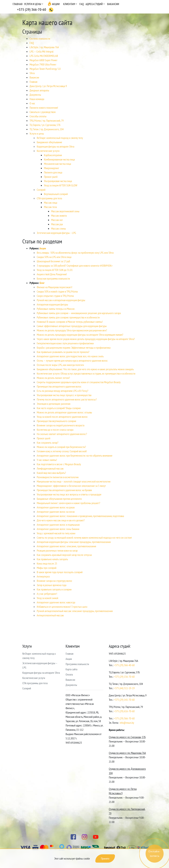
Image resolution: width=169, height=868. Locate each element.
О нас (32, 103)
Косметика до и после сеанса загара (55, 430)
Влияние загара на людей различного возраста (61, 425)
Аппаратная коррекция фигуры (52, 304)
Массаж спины (59, 228)
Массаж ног (57, 220)
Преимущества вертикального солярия (56, 421)
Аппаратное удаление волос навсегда (56, 602)
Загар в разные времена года (52, 585)
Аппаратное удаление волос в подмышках (58, 525)
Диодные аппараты (39, 90)
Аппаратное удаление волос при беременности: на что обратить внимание (75, 455)
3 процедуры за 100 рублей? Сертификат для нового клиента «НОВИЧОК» (75, 266)
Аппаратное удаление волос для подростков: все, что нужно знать (70, 356)
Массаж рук (57, 224)
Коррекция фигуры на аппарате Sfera (55, 146)
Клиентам (69, 4)
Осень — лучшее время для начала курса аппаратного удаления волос (72, 361)
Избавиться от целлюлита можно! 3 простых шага (62, 607)
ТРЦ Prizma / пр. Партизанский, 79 (47, 121)
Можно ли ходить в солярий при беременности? (61, 447)
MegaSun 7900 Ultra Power (43, 64)
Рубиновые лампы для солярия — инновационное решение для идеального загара (79, 313)
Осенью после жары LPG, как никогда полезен (60, 365)
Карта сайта (71, 669)
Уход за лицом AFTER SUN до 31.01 (55, 270)
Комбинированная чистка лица (59, 159)
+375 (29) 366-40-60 (124, 665)
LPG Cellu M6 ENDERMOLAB (44, 56)
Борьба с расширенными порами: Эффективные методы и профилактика (74, 348)
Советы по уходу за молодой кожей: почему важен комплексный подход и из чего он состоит (84, 538)
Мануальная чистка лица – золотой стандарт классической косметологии (74, 481)
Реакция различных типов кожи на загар (57, 550)
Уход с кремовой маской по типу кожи (56, 533)
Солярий (41, 190)
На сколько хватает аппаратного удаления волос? (62, 434)
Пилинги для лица (53, 172)
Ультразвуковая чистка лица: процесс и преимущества (64, 395)
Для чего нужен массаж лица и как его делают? (61, 520)
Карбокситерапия (53, 155)
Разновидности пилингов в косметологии (58, 477)
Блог (42, 283)
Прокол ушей (51, 177)
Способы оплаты (38, 116)
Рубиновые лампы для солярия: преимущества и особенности (68, 317)
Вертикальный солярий (56, 194)
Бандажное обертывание (49, 142)
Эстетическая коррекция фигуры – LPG (56, 233)
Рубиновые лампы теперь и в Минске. (56, 309)
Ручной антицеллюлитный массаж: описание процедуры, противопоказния (75, 611)
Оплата (69, 674)
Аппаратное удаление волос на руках (56, 507)
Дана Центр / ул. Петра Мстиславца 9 (48, 86)
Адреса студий (94, 4)
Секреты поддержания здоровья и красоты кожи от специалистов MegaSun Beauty (79, 382)
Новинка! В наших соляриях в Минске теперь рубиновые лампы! (70, 322)
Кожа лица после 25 (47, 563)
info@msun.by (127, 723)
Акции (56, 4)
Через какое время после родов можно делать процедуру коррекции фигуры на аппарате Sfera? (86, 339)
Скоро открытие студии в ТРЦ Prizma (55, 296)
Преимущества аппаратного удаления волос (59, 386)
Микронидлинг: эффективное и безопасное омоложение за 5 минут (71, 486)
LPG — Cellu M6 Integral (42, 51)
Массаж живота (59, 216)
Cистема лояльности (40, 38)
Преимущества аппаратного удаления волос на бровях (64, 490)
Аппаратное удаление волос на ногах (56, 512)
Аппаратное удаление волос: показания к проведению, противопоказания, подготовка (80, 516)
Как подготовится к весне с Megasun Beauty (59, 464)
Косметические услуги (48, 151)
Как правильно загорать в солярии (54, 589)
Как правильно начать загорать (52, 559)
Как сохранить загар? (48, 443)
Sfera (32, 73)
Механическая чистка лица (57, 164)
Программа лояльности (77, 664)
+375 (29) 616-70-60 (124, 711)
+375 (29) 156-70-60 (124, 677)
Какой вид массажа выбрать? (51, 473)
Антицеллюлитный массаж (50, 615)
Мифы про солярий (47, 568)
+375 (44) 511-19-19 (124, 688)
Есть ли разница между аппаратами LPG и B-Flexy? (63, 391)
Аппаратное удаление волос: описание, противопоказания (66, 546)
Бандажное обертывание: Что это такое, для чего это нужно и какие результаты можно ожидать (85, 369)
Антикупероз (43, 576)
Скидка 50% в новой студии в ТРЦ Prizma (57, 291)
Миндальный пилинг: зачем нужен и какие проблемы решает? (68, 503)
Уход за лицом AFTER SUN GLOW (61, 185)
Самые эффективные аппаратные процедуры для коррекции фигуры (72, 326)
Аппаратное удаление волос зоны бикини (58, 529)
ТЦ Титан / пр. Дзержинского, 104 (47, 129)
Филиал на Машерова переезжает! (55, 287)
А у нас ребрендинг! (47, 594)
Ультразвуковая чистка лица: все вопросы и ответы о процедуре (69, 494)
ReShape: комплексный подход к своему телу (60, 138)
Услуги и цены (33, 4)
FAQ (82, 4)
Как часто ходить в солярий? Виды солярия (59, 408)
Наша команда (37, 99)
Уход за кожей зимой (47, 598)
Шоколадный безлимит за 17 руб (53, 261)
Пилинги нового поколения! (44, 108)
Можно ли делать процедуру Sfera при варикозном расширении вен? (72, 330)
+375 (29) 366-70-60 (124, 718)
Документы (35, 95)
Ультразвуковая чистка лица (58, 181)
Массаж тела (50, 207)
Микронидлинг (52, 168)
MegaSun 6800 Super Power (43, 60)
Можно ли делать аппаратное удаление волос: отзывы (64, 412)
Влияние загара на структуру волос (55, 581)
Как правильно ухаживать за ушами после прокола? (63, 352)
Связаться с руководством (43, 112)
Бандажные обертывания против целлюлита (59, 499)
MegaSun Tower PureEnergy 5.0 (45, 69)
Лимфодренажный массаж (50, 468)
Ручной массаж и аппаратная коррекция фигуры (61, 300)
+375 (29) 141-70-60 (124, 700)
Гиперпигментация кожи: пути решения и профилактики (65, 343)
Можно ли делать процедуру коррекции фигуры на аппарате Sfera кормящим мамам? (80, 335)
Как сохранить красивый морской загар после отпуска (64, 555)
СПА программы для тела (49, 198)
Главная (17, 4)
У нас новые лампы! (47, 460)
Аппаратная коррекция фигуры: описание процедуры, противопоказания (74, 542)
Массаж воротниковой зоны (65, 211)
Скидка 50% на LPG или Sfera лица (54, 257)
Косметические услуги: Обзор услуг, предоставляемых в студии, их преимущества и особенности (86, 373)
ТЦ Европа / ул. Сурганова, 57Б (45, 125)
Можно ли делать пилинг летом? (53, 378)
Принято (105, 858)
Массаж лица (51, 203)
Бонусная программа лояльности (53, 278)
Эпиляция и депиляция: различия (54, 404)
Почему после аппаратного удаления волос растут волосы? (67, 399)
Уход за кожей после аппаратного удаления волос (62, 417)
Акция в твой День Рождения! (52, 274)
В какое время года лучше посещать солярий (60, 572)
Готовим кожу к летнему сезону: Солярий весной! (62, 451)
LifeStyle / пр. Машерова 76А (44, 47)
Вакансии (113, 4)
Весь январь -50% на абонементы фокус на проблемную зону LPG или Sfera (75, 253)
